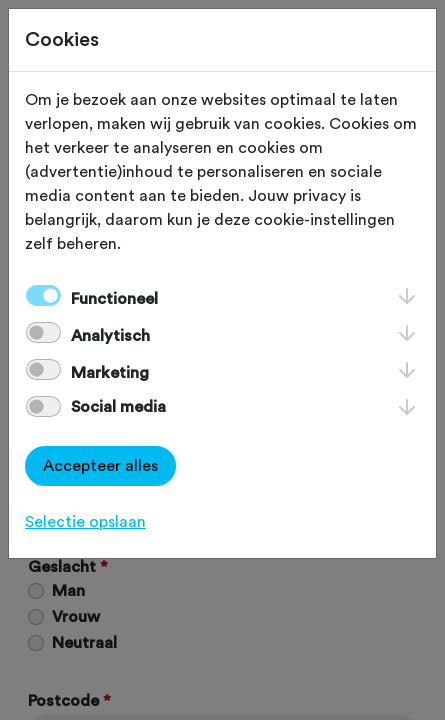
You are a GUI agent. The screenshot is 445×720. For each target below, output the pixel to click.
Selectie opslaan (85, 522)
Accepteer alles (100, 466)
